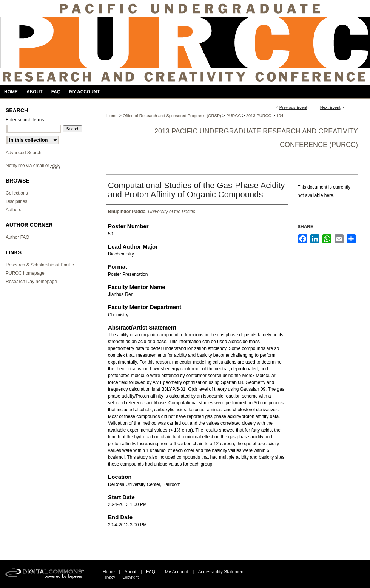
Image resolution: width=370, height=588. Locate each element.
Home (112, 116)
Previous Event (293, 107)
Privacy (109, 577)
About (130, 572)
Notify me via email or (33, 166)
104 (280, 116)
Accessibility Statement (221, 572)
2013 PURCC (259, 116)
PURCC (234, 116)
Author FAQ (18, 237)
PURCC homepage (25, 273)
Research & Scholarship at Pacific (40, 265)
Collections (17, 193)
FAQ (151, 572)
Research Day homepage (31, 282)
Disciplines (16, 201)
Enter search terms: (25, 120)
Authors (13, 210)
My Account (177, 572)
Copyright (130, 577)
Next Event (330, 107)
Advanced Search (24, 153)
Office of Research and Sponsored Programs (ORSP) (173, 116)
